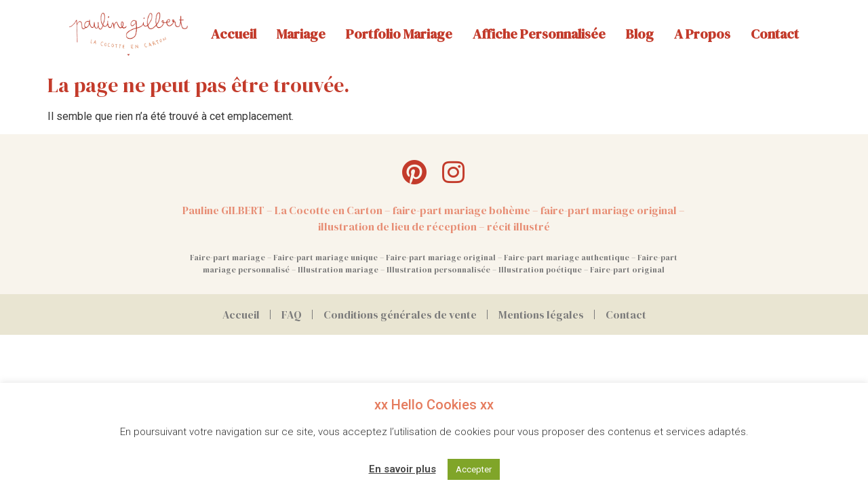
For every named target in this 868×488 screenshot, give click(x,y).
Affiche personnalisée (539, 34)
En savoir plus (402, 469)
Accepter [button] (474, 469)
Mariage (301, 34)
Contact (775, 34)
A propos (702, 34)
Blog (640, 34)
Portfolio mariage (399, 34)
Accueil (234, 34)
